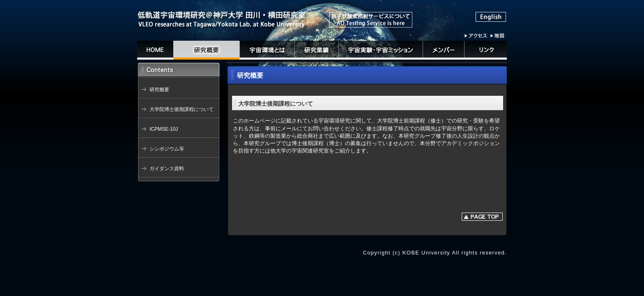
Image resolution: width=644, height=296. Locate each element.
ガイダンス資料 (167, 169)
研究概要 (159, 90)
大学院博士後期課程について (182, 109)
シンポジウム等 (167, 149)
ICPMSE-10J (164, 129)
